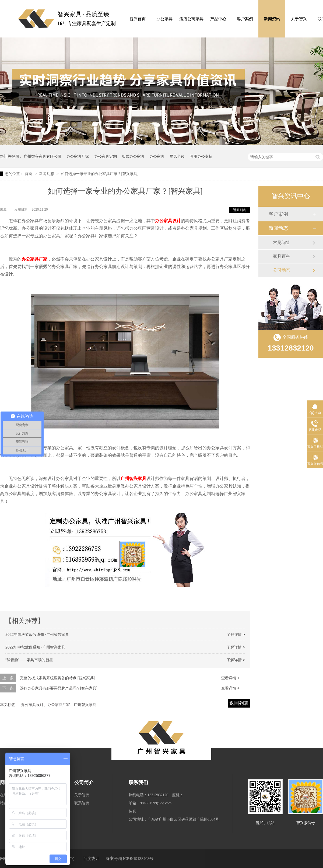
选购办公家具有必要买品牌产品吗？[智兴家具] (59, 688)
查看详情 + (230, 678)
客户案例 (245, 19)
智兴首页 (138, 19)
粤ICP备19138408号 (136, 859)
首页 (29, 174)
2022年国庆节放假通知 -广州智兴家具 (37, 634)
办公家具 (164, 19)
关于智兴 (299, 19)
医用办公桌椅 (201, 156)
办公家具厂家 (78, 156)
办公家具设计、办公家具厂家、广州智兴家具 (59, 705)
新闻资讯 (272, 19)
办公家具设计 (168, 221)
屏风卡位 (177, 156)
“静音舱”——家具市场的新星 (29, 660)
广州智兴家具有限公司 (43, 156)
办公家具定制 (106, 156)
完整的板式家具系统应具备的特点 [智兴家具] (57, 678)
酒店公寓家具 (191, 19)
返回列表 (240, 210)
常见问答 (282, 243)
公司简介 (84, 783)
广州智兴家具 (134, 478)
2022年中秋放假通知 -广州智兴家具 (35, 647)
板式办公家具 (133, 156)
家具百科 (282, 256)
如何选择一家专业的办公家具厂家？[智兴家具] (100, 174)
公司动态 (282, 270)
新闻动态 (47, 174)
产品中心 (218, 19)
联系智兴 (82, 803)
